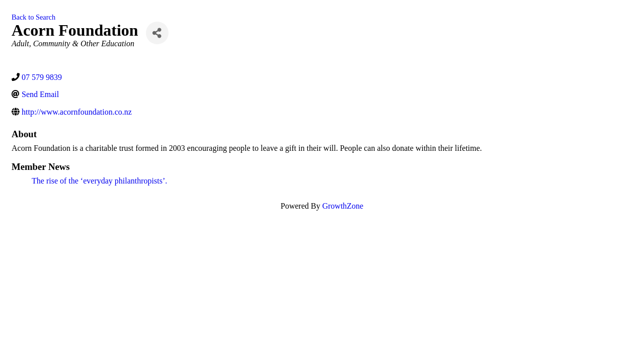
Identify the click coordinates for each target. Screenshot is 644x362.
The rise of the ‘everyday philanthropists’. (99, 181)
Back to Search (33, 17)
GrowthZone (343, 206)
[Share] (157, 33)
